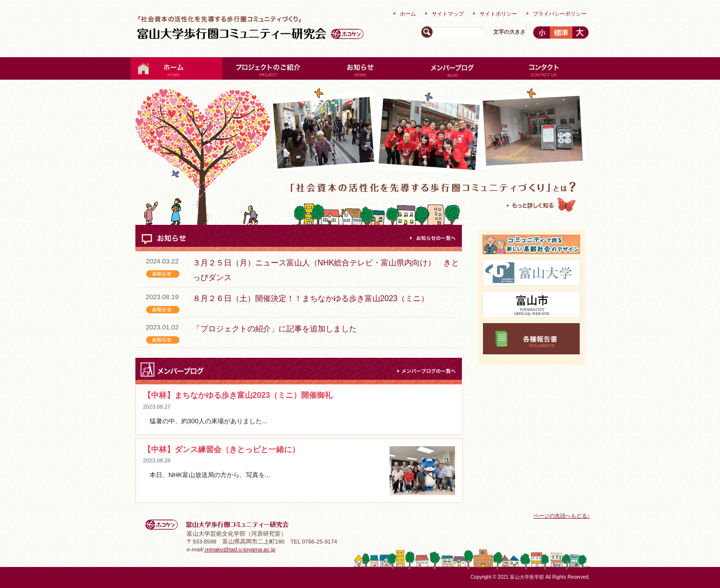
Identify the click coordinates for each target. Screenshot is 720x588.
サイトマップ (448, 14)
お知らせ (360, 68)
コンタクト (544, 68)
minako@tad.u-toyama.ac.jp (240, 549)
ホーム (408, 14)
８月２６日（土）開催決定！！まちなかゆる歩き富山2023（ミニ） (311, 298)
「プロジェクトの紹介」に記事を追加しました (275, 329)
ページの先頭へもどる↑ (561, 516)
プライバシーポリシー (560, 14)
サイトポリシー (498, 14)
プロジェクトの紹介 (268, 68)
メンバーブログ (452, 68)
